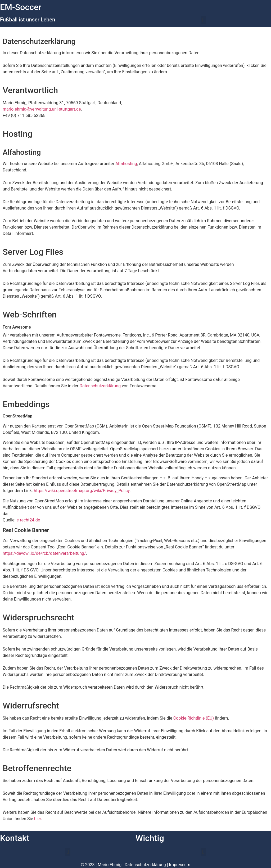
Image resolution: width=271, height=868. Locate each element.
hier (38, 819)
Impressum (180, 865)
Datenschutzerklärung (100, 386)
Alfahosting (126, 164)
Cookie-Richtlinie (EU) (194, 718)
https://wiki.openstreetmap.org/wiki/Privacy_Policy (82, 491)
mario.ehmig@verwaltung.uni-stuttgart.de (42, 109)
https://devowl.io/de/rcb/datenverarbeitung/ (44, 553)
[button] (203, 20)
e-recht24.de (28, 520)
